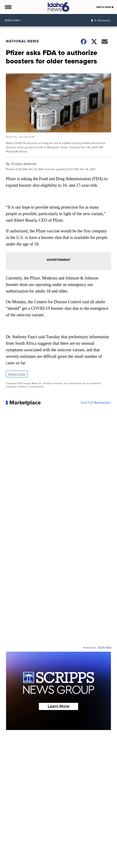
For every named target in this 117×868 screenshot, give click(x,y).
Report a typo (17, 374)
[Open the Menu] (8, 7)
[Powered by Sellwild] (104, 648)
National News (22, 41)
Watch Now (105, 7)
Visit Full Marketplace (96, 403)
